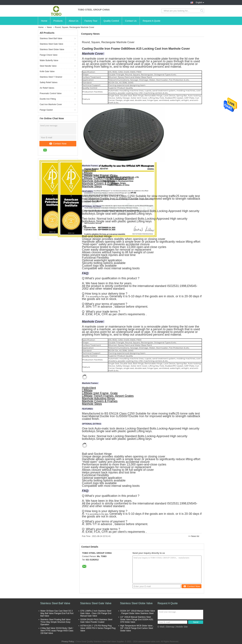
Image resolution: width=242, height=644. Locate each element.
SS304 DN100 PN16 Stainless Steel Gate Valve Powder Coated (96, 621)
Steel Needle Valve (48, 66)
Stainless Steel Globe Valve (52, 49)
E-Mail (161, 627)
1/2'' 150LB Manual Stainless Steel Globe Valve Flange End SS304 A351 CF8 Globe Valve (137, 620)
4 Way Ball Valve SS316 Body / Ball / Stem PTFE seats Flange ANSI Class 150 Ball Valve (57, 631)
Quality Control (111, 21)
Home (44, 21)
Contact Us (131, 21)
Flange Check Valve (49, 55)
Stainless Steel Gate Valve (51, 44)
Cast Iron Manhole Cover (51, 104)
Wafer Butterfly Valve (49, 60)
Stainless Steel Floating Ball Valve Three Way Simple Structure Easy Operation (55, 622)
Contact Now (58, 144)
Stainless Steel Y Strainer (51, 77)
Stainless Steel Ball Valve (51, 38)
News (49, 27)
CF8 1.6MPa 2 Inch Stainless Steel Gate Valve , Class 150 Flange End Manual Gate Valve (96, 613)
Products (58, 21)
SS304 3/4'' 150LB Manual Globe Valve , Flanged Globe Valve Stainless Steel (138, 612)
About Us (74, 21)
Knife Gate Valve (47, 71)
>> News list (194, 536)
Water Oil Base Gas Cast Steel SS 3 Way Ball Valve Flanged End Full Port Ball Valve (57, 613)
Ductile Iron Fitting (48, 99)
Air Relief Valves (47, 88)
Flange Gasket (46, 110)
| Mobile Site (181, 627)
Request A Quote (152, 21)
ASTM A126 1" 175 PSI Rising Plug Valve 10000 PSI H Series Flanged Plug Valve (98, 628)
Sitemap (170, 627)
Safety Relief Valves (49, 82)
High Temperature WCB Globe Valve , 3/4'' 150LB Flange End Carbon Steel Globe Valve (137, 628)
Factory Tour (91, 21)
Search (202, 11)
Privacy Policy (68, 642)
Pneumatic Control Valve (51, 93)
